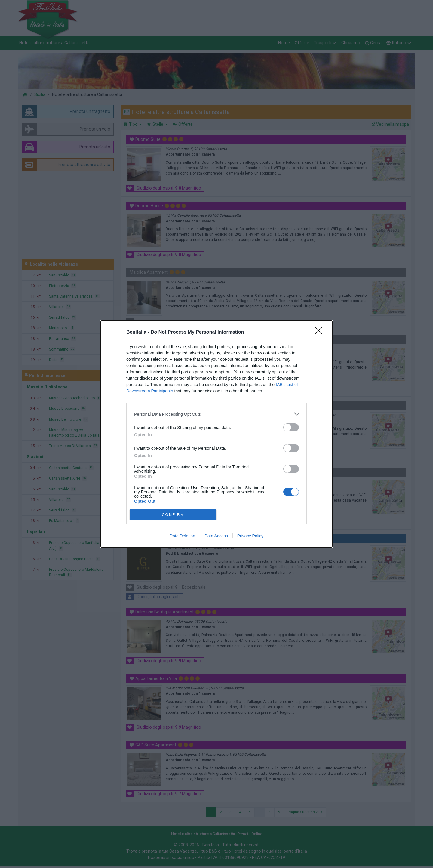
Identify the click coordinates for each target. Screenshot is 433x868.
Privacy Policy (250, 536)
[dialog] (216, 434)
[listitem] (216, 414)
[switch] (291, 427)
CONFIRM (173, 515)
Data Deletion (182, 536)
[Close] (321, 332)
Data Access (216, 536)
